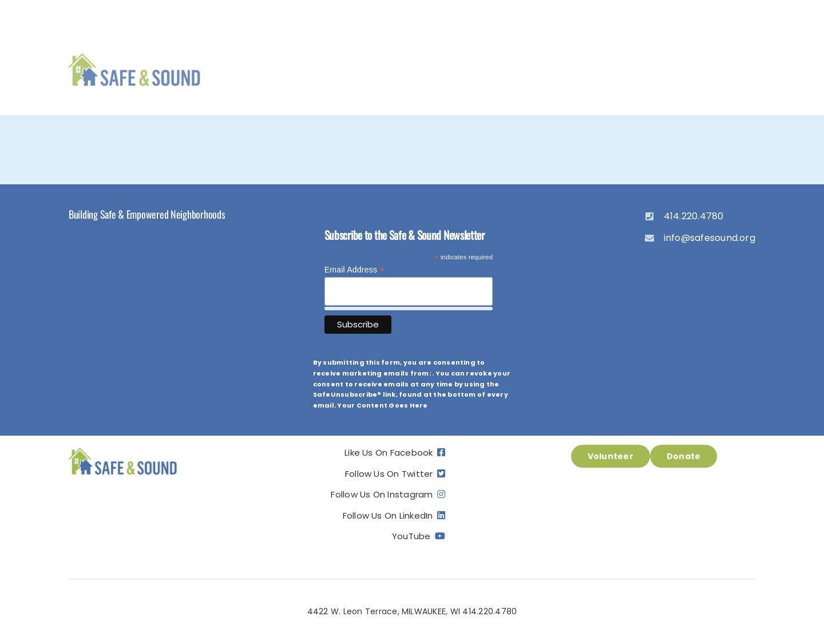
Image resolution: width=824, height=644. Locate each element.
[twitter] (711, 27)
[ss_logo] (135, 54)
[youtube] (753, 27)
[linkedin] (774, 27)
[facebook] (691, 27)
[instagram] (732, 27)
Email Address (354, 270)
